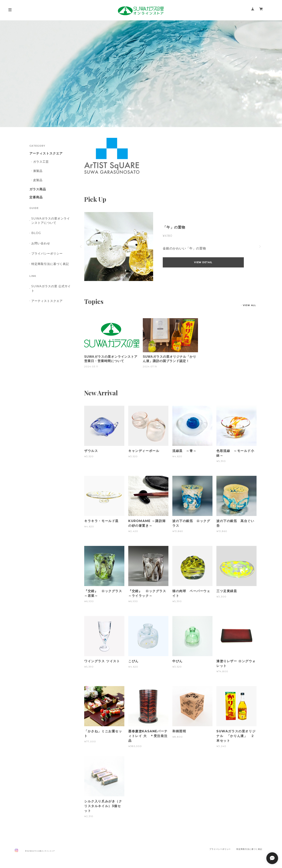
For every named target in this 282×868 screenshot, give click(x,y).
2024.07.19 (150, 366)
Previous (81, 247)
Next (259, 247)
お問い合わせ (41, 243)
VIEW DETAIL (203, 262)
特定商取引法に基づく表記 (50, 264)
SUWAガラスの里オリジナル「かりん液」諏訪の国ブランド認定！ (169, 359)
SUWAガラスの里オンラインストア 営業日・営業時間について (112, 359)
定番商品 (36, 197)
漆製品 (38, 171)
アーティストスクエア (46, 154)
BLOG (36, 233)
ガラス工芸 (41, 162)
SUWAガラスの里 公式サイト (51, 288)
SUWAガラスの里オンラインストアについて (51, 221)
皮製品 (38, 180)
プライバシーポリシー (47, 253)
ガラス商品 (38, 189)
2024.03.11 (91, 366)
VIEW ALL (249, 305)
